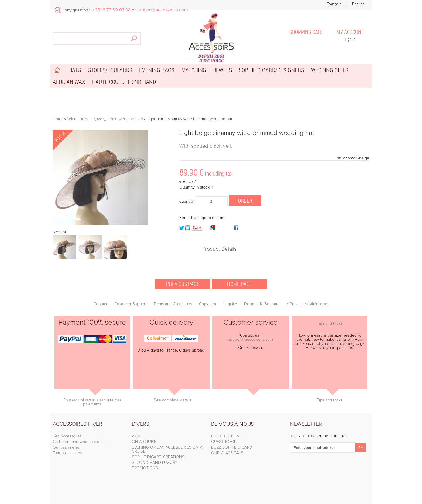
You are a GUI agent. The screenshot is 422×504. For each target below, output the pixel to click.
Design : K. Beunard (262, 304)
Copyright (208, 304)
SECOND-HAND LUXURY (155, 463)
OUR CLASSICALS (227, 453)
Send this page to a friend (203, 218)
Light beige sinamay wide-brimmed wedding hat (247, 133)
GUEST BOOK (224, 442)
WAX (136, 436)
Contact (100, 304)
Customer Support (130, 304)
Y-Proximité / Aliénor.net (308, 304)
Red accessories (67, 436)
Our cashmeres (66, 447)
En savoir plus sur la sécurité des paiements (92, 402)
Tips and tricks (330, 323)
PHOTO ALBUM (225, 436)
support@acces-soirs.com (251, 340)
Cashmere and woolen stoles (79, 442)
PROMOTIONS (145, 468)
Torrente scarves (67, 453)
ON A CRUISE (144, 442)
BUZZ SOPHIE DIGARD (232, 447)
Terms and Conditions (173, 304)
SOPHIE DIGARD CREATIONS (158, 457)
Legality (230, 304)
